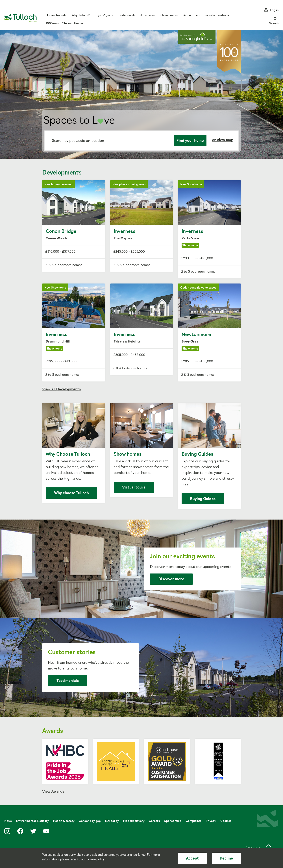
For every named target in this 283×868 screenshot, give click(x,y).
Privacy (211, 821)
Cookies (226, 821)
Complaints (194, 821)
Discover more (171, 579)
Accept (192, 859)
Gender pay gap (90, 821)
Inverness (142, 226)
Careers (154, 821)
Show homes (142, 450)
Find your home (190, 141)
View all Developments (62, 389)
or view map (223, 140)
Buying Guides (209, 456)
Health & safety (64, 821)
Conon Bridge (74, 226)
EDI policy (112, 821)
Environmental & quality (32, 821)
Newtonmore (209, 333)
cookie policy (96, 860)
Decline (226, 859)
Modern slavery (134, 821)
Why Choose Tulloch (74, 453)
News (8, 821)
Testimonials (68, 681)
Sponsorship (173, 821)
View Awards (53, 792)
